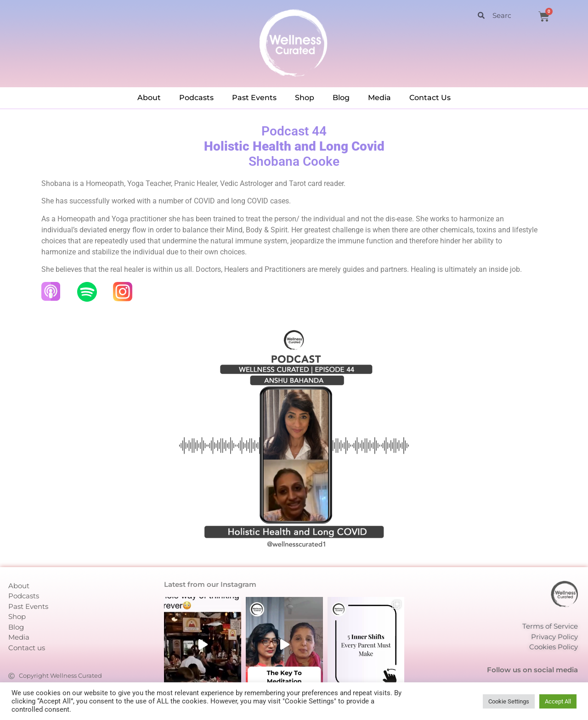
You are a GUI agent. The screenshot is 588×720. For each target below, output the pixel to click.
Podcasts (196, 98)
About (149, 98)
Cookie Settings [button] (509, 701)
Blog (341, 98)
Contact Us (430, 98)
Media (379, 98)
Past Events (254, 98)
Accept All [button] (558, 701)
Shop (305, 98)
